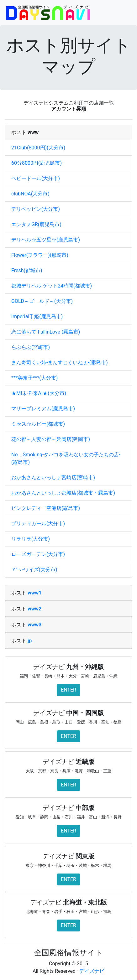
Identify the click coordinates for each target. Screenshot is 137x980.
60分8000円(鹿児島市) (37, 163)
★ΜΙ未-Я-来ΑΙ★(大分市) (39, 393)
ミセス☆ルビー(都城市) (38, 424)
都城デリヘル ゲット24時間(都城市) (52, 286)
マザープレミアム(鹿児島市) (43, 409)
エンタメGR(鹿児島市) (36, 224)
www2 (34, 609)
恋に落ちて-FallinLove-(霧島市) (46, 332)
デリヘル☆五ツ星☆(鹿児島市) (46, 240)
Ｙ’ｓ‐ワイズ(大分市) (34, 570)
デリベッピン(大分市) (36, 209)
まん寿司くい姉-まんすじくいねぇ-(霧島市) (60, 363)
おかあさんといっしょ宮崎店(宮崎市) (53, 477)
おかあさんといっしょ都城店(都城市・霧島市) (63, 493)
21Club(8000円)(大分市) (38, 148)
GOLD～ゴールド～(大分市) (42, 301)
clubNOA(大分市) (30, 194)
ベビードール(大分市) (36, 178)
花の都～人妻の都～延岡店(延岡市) (51, 439)
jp (30, 641)
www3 (34, 625)
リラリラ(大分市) (31, 539)
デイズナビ (92, 971)
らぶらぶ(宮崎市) (31, 347)
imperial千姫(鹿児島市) (37, 316)
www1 (34, 593)
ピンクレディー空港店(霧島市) (46, 508)
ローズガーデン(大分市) (38, 554)
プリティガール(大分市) (38, 524)
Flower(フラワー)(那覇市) (40, 255)
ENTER (68, 690)
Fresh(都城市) (27, 270)
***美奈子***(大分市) (34, 378)
